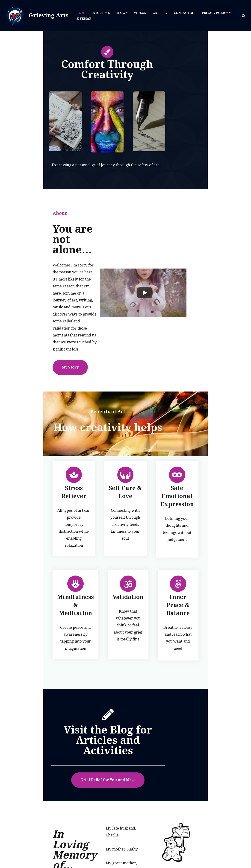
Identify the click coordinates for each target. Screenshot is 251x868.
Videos (141, 13)
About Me (102, 13)
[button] (128, 13)
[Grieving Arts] (36, 16)
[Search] (244, 16)
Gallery (161, 13)
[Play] (167, 276)
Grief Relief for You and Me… (126, 698)
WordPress (49, 856)
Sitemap (84, 19)
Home (81, 13)
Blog (148, 856)
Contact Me (185, 13)
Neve (8, 856)
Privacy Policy (234, 856)
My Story (27, 328)
